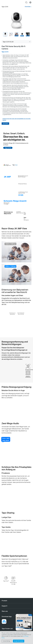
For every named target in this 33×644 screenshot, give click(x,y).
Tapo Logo (16, 2)
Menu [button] (3, 2)
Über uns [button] (5, 611)
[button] (4, 621)
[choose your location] (30, 2)
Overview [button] (28, 7)
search (26, 2)
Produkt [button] (4, 601)
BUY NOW (5, 124)
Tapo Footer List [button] (7, 629)
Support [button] (4, 606)
